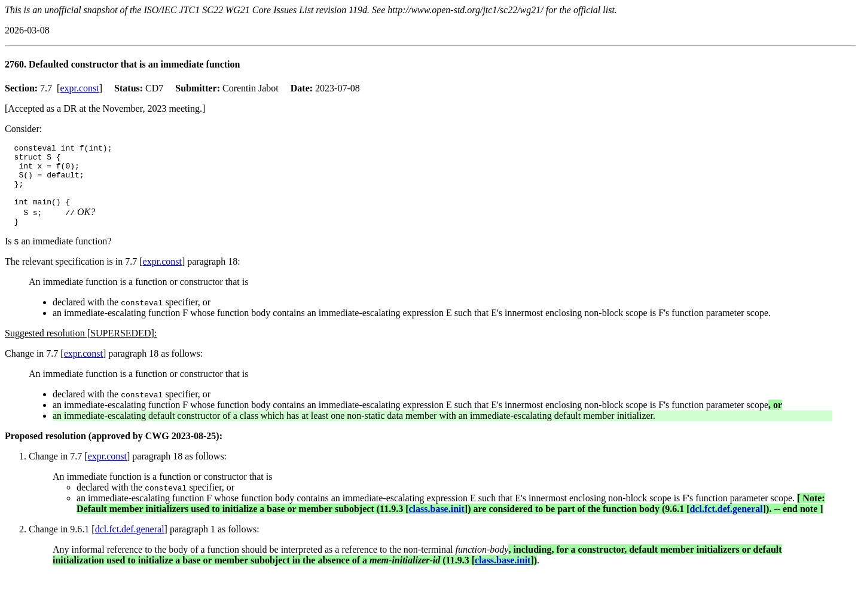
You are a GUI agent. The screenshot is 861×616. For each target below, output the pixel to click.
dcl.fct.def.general (726, 523)
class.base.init (436, 523)
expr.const (79, 88)
